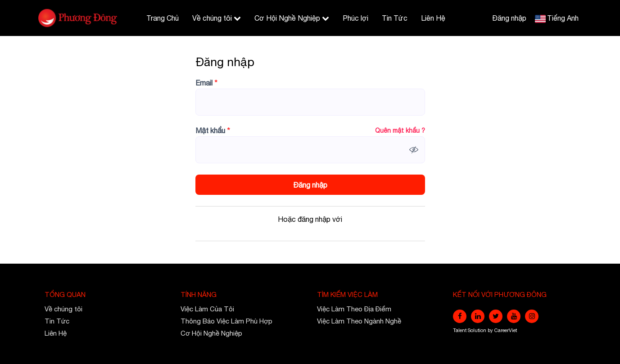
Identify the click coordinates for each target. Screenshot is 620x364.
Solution (478, 330)
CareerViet (506, 330)
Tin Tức (395, 18)
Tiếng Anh (563, 18)
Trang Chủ (163, 18)
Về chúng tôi (217, 18)
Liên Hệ (433, 18)
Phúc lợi (355, 18)
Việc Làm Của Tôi (207, 309)
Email (206, 83)
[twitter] (496, 316)
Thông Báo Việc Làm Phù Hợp (226, 321)
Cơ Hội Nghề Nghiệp (292, 18)
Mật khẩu (213, 130)
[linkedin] (478, 316)
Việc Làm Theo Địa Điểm (354, 309)
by (491, 330)
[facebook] (460, 316)
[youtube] (514, 316)
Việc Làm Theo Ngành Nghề (359, 321)
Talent (460, 330)
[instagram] (532, 316)
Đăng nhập (509, 18)
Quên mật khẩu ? (400, 130)
